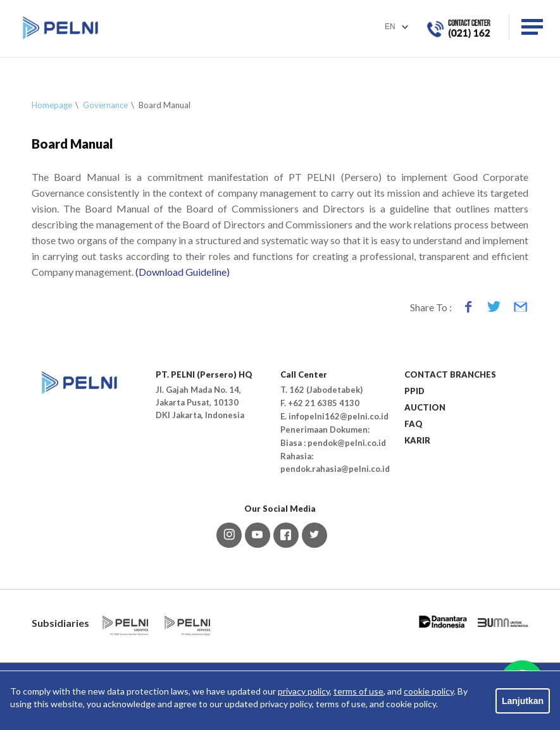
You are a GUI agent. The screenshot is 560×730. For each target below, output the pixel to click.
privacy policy (304, 691)
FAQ (414, 424)
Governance (105, 105)
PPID (414, 391)
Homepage (52, 105)
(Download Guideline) (182, 272)
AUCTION (425, 407)
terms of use (358, 691)
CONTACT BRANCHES (450, 374)
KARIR (417, 440)
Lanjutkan (523, 701)
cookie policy (429, 691)
